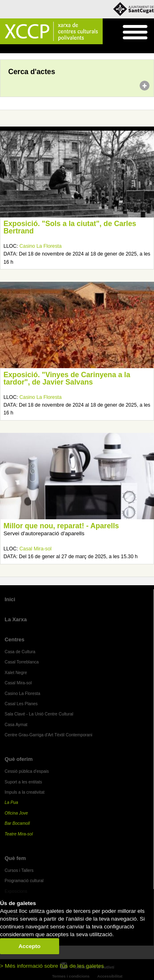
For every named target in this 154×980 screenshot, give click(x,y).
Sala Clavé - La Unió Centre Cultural (39, 714)
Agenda (22, 49)
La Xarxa (16, 619)
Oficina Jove (16, 813)
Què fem (15, 858)
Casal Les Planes (21, 704)
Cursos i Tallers (19, 870)
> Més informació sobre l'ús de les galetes (52, 966)
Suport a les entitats (23, 782)
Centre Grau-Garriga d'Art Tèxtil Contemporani (48, 735)
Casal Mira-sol (35, 549)
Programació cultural (24, 881)
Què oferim (18, 759)
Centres (14, 639)
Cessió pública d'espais (27, 771)
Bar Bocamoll (17, 823)
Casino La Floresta (40, 246)
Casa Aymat (16, 725)
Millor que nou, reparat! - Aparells (61, 526)
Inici (4, 49)
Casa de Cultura (20, 652)
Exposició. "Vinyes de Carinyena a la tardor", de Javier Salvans (67, 378)
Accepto (30, 946)
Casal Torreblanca (22, 662)
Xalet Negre (16, 673)
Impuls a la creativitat (24, 792)
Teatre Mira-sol (19, 834)
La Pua (11, 802)
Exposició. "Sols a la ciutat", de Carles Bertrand (70, 227)
